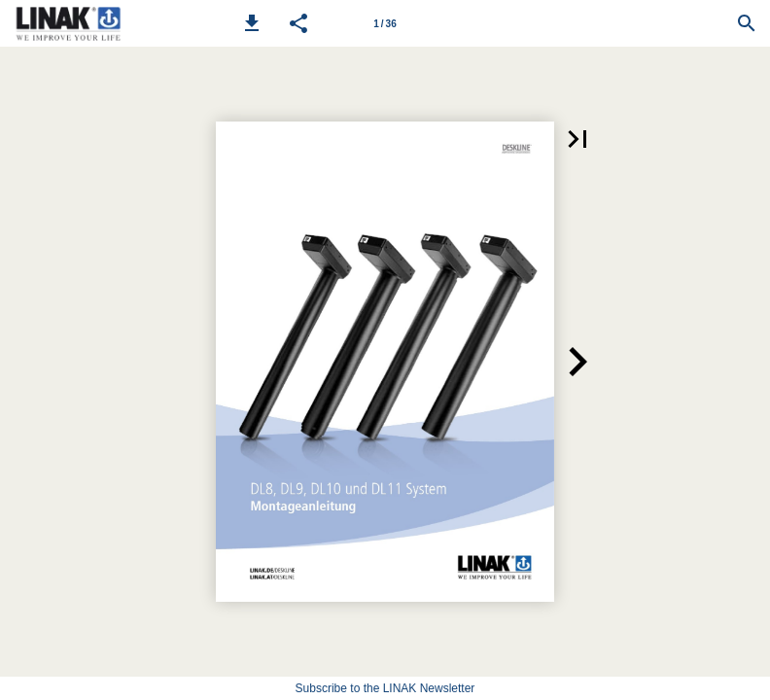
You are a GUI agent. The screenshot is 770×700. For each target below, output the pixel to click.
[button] (252, 23)
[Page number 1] (385, 23)
